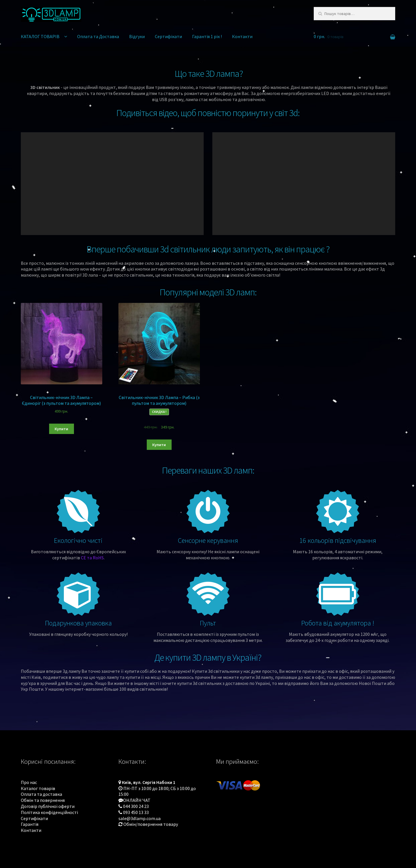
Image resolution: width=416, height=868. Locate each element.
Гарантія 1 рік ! (207, 36)
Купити (61, 429)
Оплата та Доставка (98, 36)
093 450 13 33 (136, 812)
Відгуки (137, 36)
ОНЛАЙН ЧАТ (137, 800)
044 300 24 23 (136, 806)
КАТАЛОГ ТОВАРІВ (40, 36)
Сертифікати (168, 36)
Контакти (242, 36)
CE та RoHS (92, 558)
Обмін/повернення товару (151, 824)
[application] (112, 184)
